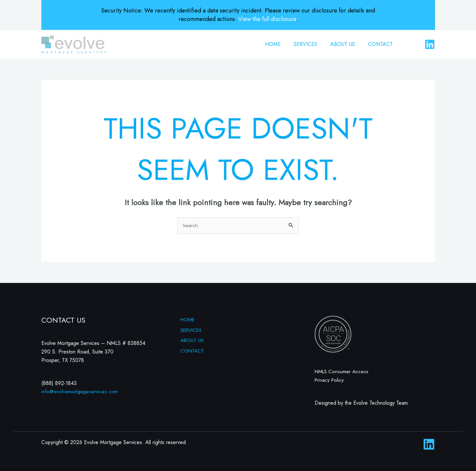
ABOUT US (347, 44)
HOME (282, 44)
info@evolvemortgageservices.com (80, 392)
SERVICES (312, 44)
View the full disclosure (267, 19)
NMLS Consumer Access (343, 372)
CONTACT (382, 44)
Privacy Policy (330, 380)
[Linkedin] (430, 44)
